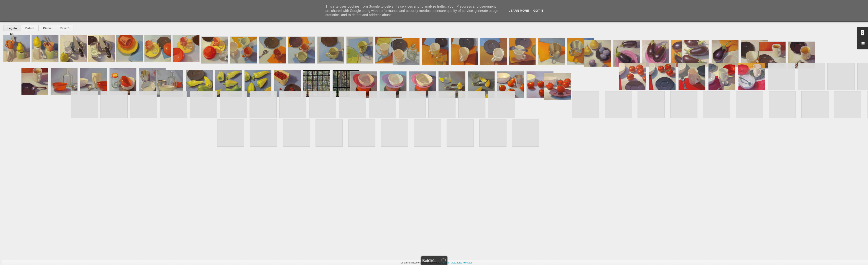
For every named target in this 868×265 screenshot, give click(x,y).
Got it (538, 11)
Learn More (519, 11)
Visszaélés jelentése (462, 263)
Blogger (445, 263)
